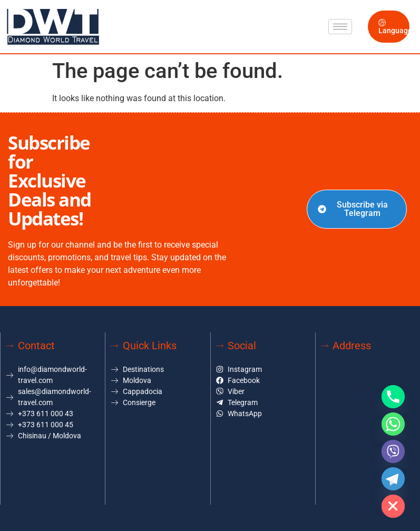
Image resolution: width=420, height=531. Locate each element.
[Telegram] (393, 479)
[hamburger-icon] (340, 27)
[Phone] (393, 397)
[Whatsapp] (393, 424)
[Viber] (393, 451)
